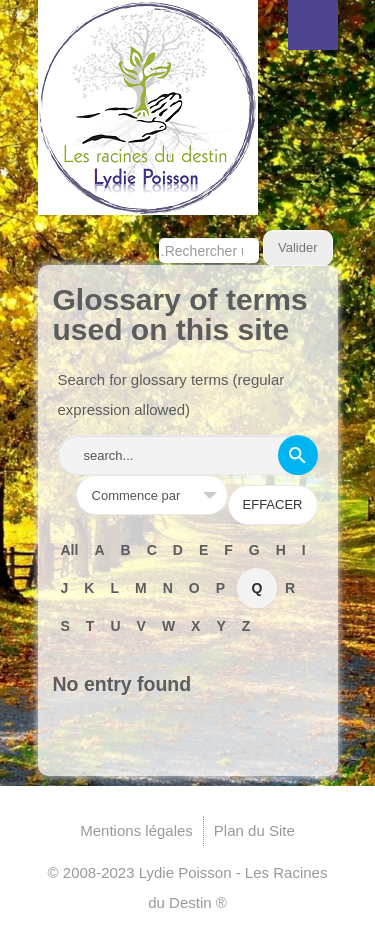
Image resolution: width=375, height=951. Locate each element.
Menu (313, 25)
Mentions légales (136, 830)
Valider (298, 247)
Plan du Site (254, 830)
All (70, 550)
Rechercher (159, 230)
